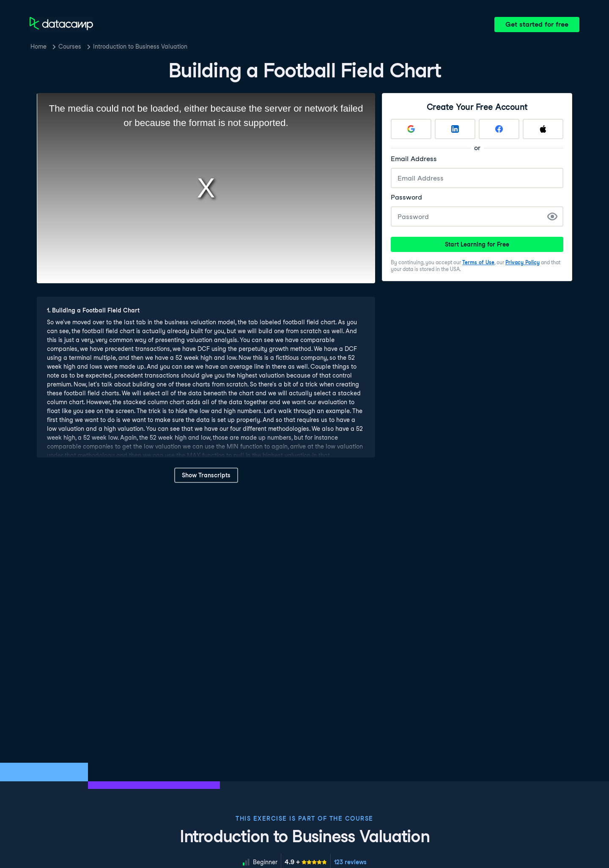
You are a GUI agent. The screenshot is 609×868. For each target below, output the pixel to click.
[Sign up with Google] (411, 129)
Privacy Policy (523, 262)
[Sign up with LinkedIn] (455, 129)
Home (38, 47)
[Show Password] (552, 216)
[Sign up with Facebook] (499, 129)
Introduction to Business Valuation (140, 47)
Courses (70, 47)
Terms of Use (478, 262)
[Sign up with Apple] (543, 129)
